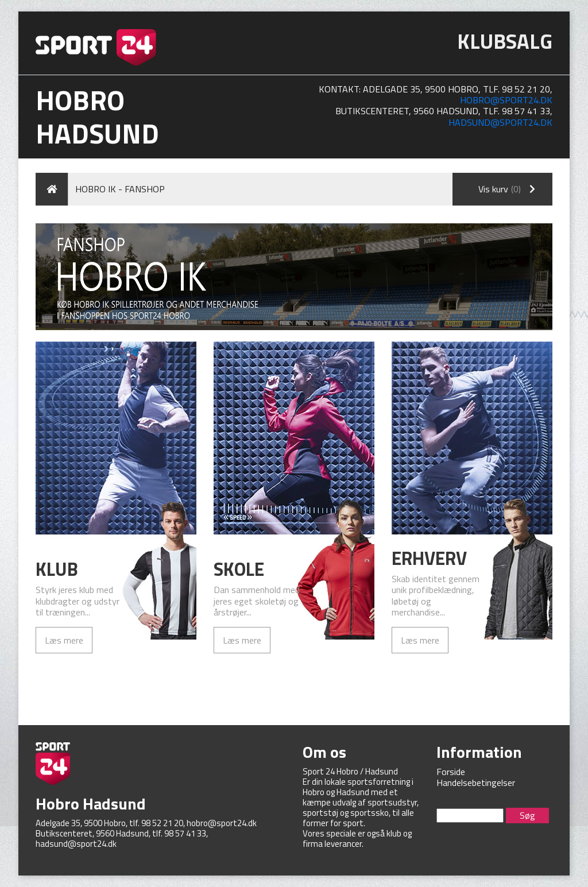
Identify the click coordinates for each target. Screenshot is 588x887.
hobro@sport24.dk (506, 100)
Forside (451, 772)
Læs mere (64, 640)
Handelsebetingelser (476, 783)
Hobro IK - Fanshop (120, 189)
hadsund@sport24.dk (500, 122)
